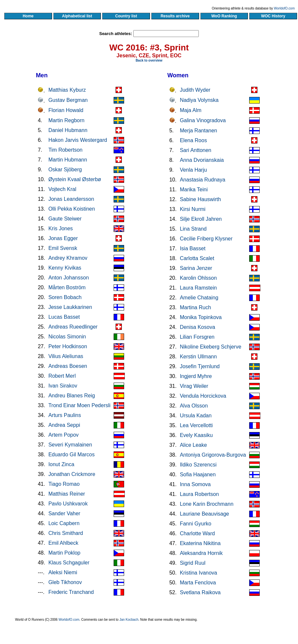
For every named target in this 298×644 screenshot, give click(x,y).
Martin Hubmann (68, 160)
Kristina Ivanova (198, 573)
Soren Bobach (65, 297)
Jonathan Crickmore (72, 474)
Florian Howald (66, 110)
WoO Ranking (224, 16)
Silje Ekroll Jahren (201, 219)
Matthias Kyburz (67, 90)
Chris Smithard (66, 533)
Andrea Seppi (64, 425)
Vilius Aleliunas (66, 356)
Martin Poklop (65, 553)
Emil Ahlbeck (64, 543)
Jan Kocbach (129, 620)
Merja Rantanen (198, 131)
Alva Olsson (194, 406)
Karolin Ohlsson (198, 278)
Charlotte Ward (197, 533)
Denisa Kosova (197, 327)
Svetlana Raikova (200, 592)
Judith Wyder (195, 90)
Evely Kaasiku (196, 435)
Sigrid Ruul (193, 563)
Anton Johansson (69, 278)
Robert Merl (62, 376)
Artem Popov (64, 435)
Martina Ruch (195, 307)
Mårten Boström (67, 287)
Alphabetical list (77, 16)
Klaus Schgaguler (69, 563)
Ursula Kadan (196, 416)
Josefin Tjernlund (200, 366)
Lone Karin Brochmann (207, 504)
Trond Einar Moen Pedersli (80, 405)
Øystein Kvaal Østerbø (75, 179)
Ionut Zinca (61, 464)
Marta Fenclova (198, 583)
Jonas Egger (63, 238)
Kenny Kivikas (65, 268)
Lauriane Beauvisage (204, 514)
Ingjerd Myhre (196, 376)
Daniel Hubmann (68, 130)
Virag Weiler (194, 386)
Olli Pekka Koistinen (72, 209)
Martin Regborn (66, 120)
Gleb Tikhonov (65, 582)
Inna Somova (195, 484)
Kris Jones (61, 228)
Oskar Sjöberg (65, 170)
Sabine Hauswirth (200, 199)
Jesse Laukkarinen (70, 307)
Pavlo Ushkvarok (68, 504)
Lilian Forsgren (197, 337)
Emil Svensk (63, 248)
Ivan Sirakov (63, 386)
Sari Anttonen (196, 150)
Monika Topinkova (201, 317)
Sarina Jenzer (196, 268)
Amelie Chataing (199, 298)
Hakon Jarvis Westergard (78, 140)
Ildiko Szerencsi (198, 465)
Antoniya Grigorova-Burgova (213, 455)
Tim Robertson (65, 150)
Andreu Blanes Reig (72, 396)
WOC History (273, 16)
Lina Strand (193, 229)
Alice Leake (193, 445)
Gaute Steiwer (65, 219)
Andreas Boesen (68, 366)
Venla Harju (193, 170)
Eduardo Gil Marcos (72, 455)
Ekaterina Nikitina (200, 543)
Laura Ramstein (198, 288)
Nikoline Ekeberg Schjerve (211, 347)
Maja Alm (191, 110)
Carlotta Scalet (197, 258)
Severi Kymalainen (70, 445)
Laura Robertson (199, 494)
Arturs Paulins (65, 415)
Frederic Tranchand (71, 592)
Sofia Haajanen (198, 474)
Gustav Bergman (68, 100)
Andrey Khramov (68, 258)
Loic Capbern (64, 523)
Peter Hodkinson (68, 346)
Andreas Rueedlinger (73, 327)
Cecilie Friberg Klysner (206, 239)
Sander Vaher (65, 513)
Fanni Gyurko (196, 524)
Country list (126, 16)
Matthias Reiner (67, 494)
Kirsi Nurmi (193, 209)
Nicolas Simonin (67, 337)
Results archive (175, 16)
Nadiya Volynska (199, 100)
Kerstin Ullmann (198, 357)
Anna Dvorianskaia (202, 160)
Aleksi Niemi (63, 572)
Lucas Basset (64, 317)
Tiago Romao (64, 484)
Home (28, 16)
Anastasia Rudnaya (203, 180)
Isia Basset (193, 248)
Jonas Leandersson (71, 199)
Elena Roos (193, 140)
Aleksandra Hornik (201, 553)
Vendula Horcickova (203, 396)
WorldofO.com (284, 8)
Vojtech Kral (62, 189)
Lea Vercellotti (196, 425)
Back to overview (149, 60)
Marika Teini (194, 189)
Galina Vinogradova (203, 120)
